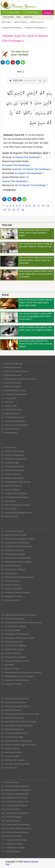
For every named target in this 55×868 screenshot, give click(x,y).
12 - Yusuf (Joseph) (9, 406)
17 (18, 210)
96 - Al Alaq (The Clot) (10, 782)
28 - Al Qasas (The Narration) (13, 478)
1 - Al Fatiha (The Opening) (12, 364)
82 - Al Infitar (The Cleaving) (12, 718)
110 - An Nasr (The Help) (11, 836)
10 (34, 206)
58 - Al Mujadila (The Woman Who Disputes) (19, 615)
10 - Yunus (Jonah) (9, 398)
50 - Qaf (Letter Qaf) (9, 573)
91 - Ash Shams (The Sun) (12, 752)
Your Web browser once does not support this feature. (27, 81)
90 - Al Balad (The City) (11, 749)
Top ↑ (8, 864)
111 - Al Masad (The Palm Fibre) (14, 840)
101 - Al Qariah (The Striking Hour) (15, 802)
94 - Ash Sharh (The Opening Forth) (15, 764)
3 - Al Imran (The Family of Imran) (15, 371)
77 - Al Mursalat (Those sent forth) (15, 699)
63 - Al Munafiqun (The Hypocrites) (15, 634)
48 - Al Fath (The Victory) (11, 566)
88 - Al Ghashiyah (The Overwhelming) (17, 741)
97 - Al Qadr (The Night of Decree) (15, 786)
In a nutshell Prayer (31, 12)
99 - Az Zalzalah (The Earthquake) (15, 794)
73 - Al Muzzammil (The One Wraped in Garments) (21, 672)
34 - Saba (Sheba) (8, 501)
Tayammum (28, 17)
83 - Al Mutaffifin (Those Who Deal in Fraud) (19, 722)
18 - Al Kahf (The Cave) (11, 429)
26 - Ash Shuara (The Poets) (13, 470)
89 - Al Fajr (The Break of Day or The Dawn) (18, 745)
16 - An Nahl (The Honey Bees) (14, 421)
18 (23, 210)
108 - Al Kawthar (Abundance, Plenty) (16, 828)
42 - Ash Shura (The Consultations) (15, 543)
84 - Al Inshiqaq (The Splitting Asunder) (17, 726)
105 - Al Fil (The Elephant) (12, 817)
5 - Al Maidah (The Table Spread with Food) (19, 379)
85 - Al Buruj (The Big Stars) (12, 729)
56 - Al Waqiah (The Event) (12, 596)
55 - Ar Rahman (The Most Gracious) (16, 593)
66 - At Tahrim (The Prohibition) (14, 646)
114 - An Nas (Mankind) (11, 851)
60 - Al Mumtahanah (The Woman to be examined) (21, 623)
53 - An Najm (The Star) (11, 585)
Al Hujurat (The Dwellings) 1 (27, 157)
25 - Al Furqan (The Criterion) (13, 467)
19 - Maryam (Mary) (9, 433)
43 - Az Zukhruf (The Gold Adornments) (17, 546)
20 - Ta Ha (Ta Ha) (9, 447)
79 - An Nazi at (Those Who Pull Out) (16, 706)
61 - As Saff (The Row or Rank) (14, 626)
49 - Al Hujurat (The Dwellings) (13, 570)
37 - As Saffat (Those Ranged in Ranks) (17, 513)
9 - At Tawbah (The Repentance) (14, 394)
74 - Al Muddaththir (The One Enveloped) (17, 676)
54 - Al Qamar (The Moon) (12, 589)
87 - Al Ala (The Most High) (12, 737)
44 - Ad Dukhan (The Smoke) (13, 550)
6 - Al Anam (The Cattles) (11, 383)
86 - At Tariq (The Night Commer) (15, 733)
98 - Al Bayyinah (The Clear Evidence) (16, 790)
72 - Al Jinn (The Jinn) (10, 669)
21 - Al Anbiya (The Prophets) (13, 451)
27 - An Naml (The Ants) (11, 474)
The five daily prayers (12, 12)
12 (43, 206)
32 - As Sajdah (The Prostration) (14, 493)
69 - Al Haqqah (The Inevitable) (14, 657)
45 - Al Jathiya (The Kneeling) (13, 554)
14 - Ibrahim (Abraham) (11, 414)
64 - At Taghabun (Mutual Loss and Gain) (18, 638)
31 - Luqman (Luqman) (10, 490)
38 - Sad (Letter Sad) (10, 516)
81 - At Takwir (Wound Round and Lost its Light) (20, 714)
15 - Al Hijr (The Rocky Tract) (13, 417)
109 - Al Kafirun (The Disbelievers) (15, 832)
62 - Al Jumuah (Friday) (11, 630)
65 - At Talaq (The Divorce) (12, 642)
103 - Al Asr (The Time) (11, 809)
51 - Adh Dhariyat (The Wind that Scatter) (18, 577)
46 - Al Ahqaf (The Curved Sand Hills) (16, 558)
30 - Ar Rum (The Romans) (12, 486)
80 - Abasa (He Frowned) (11, 710)
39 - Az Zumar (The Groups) (12, 531)
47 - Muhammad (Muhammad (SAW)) (16, 562)
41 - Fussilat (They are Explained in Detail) (18, 539)
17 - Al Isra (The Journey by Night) (15, 425)
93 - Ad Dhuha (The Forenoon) (13, 760)
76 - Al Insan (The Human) (12, 684)
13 (48, 206)
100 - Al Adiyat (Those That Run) (14, 798)
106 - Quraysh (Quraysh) (11, 821)
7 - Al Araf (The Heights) (11, 387)
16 (13, 210)
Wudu (19, 17)
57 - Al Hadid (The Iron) (11, 600)
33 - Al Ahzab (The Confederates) (15, 497)
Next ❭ (21, 72)
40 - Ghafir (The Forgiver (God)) (14, 535)
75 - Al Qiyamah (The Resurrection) (15, 680)
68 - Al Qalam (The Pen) (11, 653)
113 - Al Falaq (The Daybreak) (13, 848)
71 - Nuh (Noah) (8, 665)
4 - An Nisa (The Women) (11, 375)
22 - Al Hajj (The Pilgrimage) (13, 455)
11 (38, 206)
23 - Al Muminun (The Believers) (14, 459)
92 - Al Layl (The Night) (10, 756)
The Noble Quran (20, 52)
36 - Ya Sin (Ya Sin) (9, 509)
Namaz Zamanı (31, 862)
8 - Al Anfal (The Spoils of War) (14, 390)
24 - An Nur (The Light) (10, 463)
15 (9, 210)
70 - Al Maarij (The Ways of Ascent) (15, 661)
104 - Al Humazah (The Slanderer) (15, 813)
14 (4, 210)
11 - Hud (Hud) (7, 402)
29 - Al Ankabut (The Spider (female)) (16, 482)
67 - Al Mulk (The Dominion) (12, 649)
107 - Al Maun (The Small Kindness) (16, 825)
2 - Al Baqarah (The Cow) (11, 367)
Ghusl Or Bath (8, 17)
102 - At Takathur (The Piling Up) (14, 805)
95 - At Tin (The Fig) (9, 768)
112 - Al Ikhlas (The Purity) (12, 844)
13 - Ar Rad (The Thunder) (12, 410)
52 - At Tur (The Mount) (11, 581)
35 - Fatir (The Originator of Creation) (16, 505)
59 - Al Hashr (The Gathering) (13, 619)
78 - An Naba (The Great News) (14, 702)
